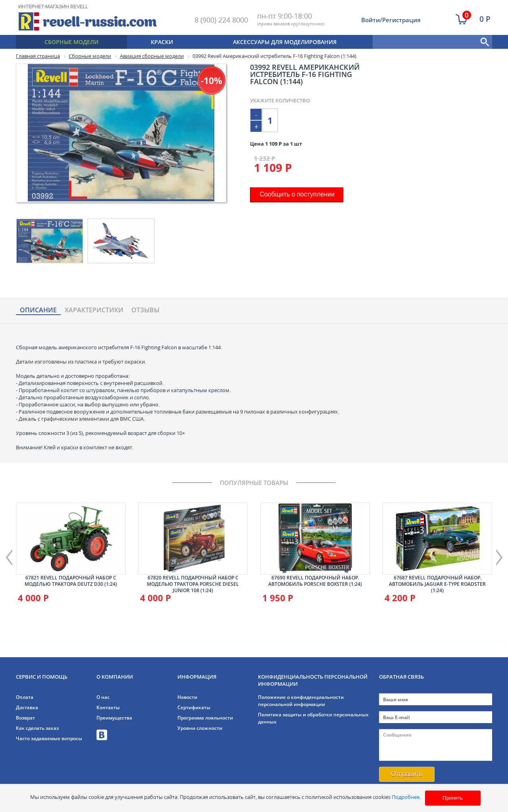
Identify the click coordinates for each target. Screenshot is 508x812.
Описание (38, 310)
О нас (103, 697)
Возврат (25, 718)
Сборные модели (71, 42)
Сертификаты (194, 707)
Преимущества (114, 718)
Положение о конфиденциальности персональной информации (301, 701)
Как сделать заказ (37, 728)
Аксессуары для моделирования (285, 42)
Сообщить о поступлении (297, 194)
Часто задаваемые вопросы (49, 738)
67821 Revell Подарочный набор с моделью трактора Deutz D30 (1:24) (71, 581)
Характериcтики (94, 310)
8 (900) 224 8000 (221, 20)
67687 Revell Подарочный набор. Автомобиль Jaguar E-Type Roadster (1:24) (437, 584)
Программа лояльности (205, 718)
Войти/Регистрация (391, 20)
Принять (453, 798)
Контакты (108, 707)
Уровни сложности (200, 728)
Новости (187, 697)
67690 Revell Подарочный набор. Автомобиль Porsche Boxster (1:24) (315, 581)
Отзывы (145, 310)
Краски (162, 42)
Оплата (25, 697)
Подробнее (406, 797)
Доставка (27, 707)
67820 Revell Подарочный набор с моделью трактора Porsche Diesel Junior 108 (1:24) (193, 584)
